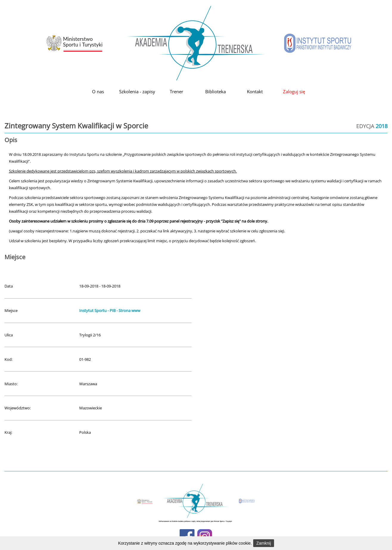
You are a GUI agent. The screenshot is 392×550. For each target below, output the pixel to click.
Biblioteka (216, 91)
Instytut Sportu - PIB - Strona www (110, 310)
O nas (98, 91)
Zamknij (263, 543)
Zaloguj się (294, 91)
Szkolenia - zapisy (137, 91)
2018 (382, 126)
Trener (176, 91)
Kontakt (255, 91)
